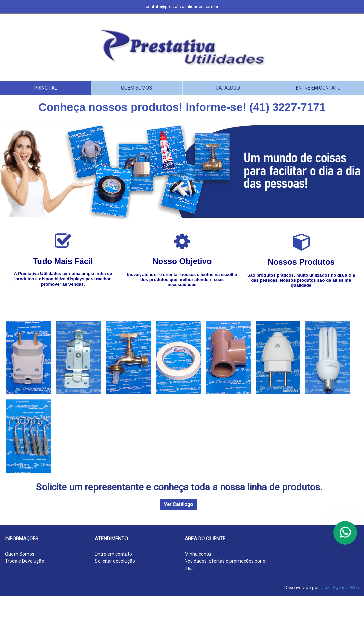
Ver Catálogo (178, 504)
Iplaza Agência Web (339, 588)
